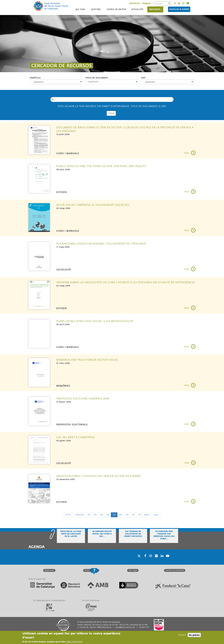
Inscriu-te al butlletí (179, 9)
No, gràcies (194, 635)
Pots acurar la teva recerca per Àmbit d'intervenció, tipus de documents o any (112, 106)
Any (143, 78)
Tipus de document (97, 78)
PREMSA (146, 4)
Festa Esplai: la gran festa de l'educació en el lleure (71, 534)
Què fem (96, 9)
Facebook (144, 559)
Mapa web (49, 570)
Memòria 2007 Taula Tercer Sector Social (87, 360)
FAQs (87, 570)
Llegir (187, 153)
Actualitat (137, 9)
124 (90, 515)
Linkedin (181, 3)
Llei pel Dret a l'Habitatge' (76, 437)
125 (96, 515)
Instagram (185, 3)
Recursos (155, 9)
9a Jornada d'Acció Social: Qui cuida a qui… (102, 534)
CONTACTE (134, 4)
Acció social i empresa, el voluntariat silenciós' (93, 205)
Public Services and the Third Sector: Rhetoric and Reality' (101, 166)
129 (121, 515)
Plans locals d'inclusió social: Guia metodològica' (95, 321)
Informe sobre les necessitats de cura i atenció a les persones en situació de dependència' (125, 282)
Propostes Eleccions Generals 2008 (83, 399)
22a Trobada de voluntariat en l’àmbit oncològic (133, 534)
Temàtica (35, 78)
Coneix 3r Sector (116, 9)
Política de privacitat (175, 570)
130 (128, 515)
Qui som (80, 9)
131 (134, 515)
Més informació (75, 642)
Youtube (190, 3)
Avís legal (133, 570)
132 (140, 515)
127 (109, 515)
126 (102, 515)
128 (115, 515)
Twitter (177, 3)
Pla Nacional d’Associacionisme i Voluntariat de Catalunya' (101, 244)
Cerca (111, 113)
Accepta (182, 635)
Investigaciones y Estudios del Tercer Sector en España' (98, 476)
